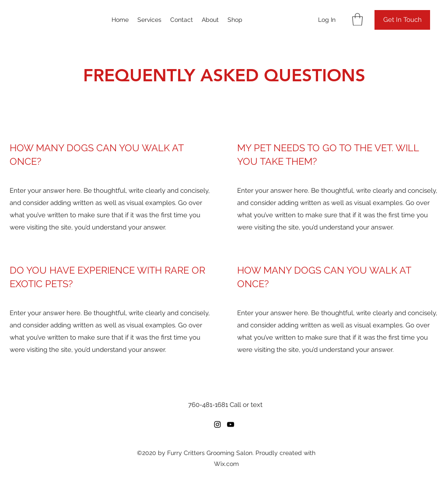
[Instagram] (217, 424)
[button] (357, 19)
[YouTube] (231, 424)
